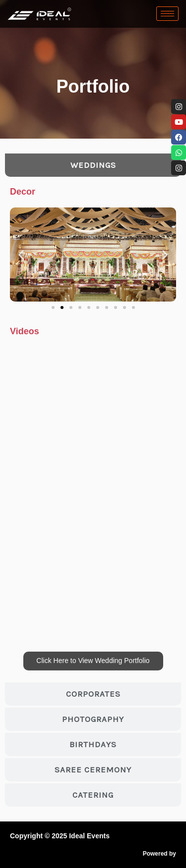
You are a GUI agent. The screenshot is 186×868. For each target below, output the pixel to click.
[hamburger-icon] (167, 14)
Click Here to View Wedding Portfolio (93, 661)
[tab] (93, 165)
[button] (21, 255)
